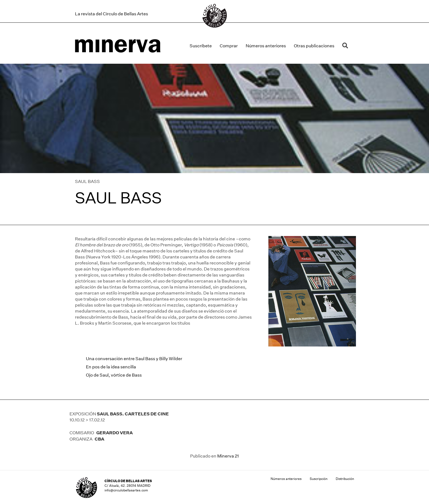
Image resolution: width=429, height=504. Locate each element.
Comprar (229, 46)
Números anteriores (266, 46)
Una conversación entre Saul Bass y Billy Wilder (134, 359)
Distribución (345, 479)
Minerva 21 (228, 456)
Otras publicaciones (314, 46)
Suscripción (319, 479)
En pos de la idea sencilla (111, 367)
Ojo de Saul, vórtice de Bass (114, 375)
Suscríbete (201, 46)
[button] (346, 46)
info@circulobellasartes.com (126, 490)
